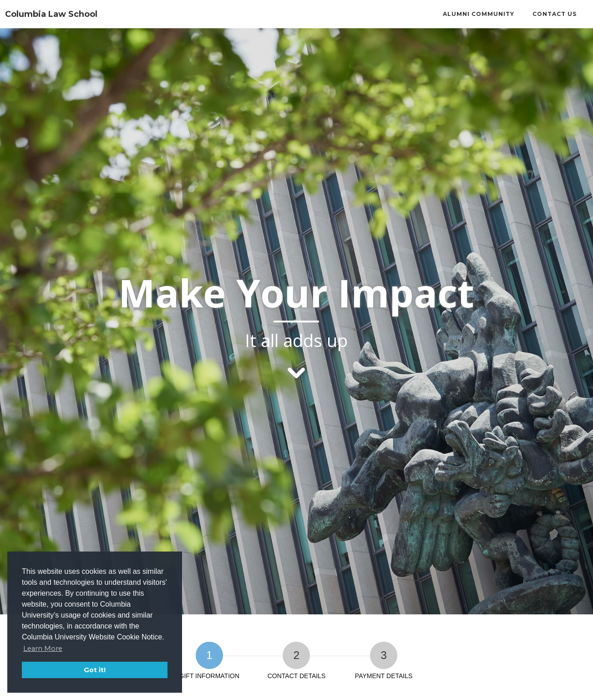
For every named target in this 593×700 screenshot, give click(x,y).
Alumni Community (479, 14)
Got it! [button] (95, 670)
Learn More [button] (43, 649)
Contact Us (555, 14)
